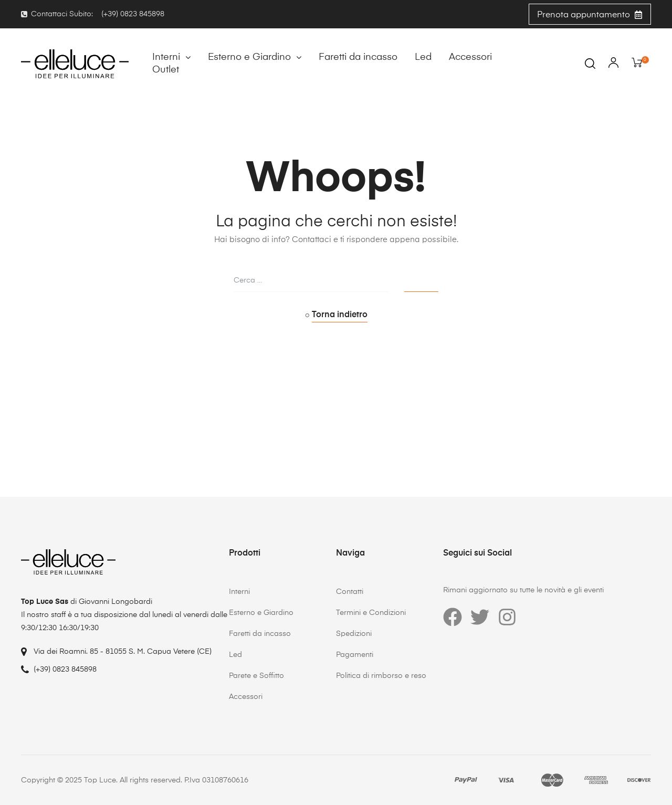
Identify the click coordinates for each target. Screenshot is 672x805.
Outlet (166, 70)
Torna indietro (340, 315)
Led (423, 57)
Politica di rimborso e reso (381, 676)
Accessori (470, 57)
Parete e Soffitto (256, 676)
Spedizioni (354, 634)
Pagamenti (355, 655)
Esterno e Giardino (255, 57)
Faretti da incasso (358, 57)
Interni (171, 57)
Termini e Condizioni (371, 613)
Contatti (350, 592)
